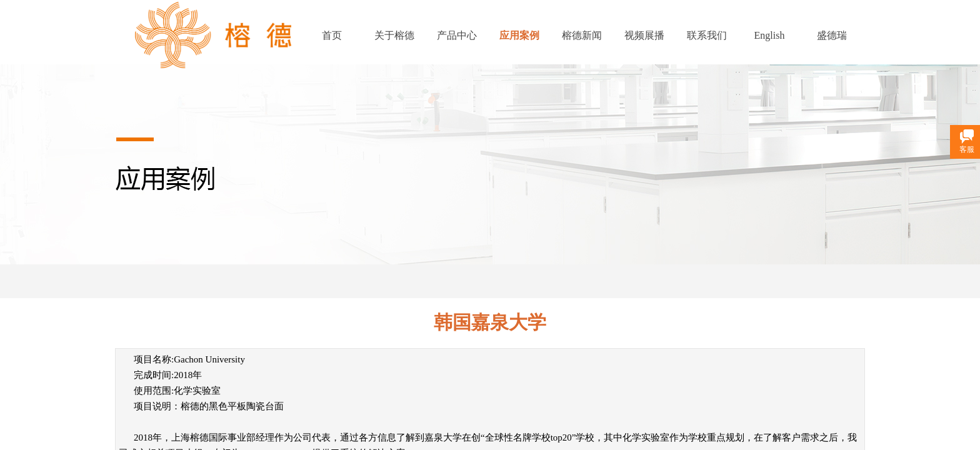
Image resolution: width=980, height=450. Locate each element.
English (770, 35)
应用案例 (519, 35)
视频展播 (644, 35)
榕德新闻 (582, 35)
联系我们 (707, 35)
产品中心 (457, 35)
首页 (332, 35)
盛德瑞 (832, 35)
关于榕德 (394, 35)
